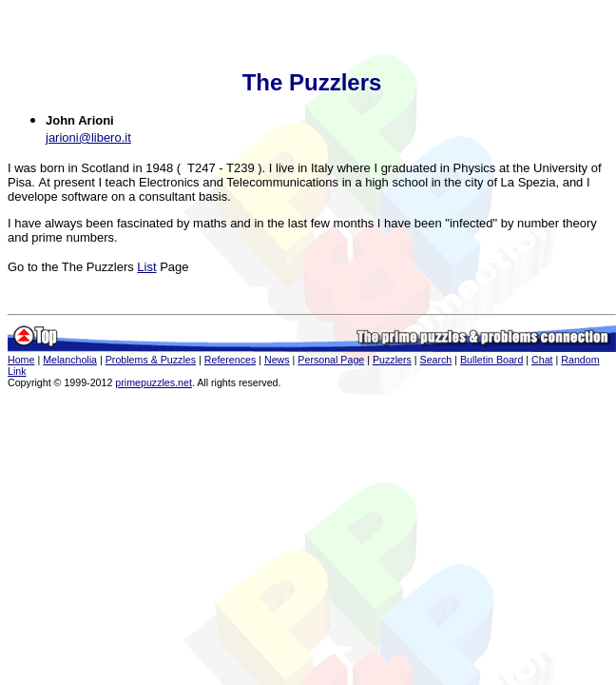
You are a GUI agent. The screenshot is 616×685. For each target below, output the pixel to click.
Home (21, 360)
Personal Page (331, 360)
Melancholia (70, 360)
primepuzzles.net (154, 382)
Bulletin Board (491, 360)
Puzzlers (392, 360)
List (146, 267)
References (231, 360)
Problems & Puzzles (151, 360)
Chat (542, 360)
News (277, 360)
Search (436, 360)
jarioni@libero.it (88, 137)
